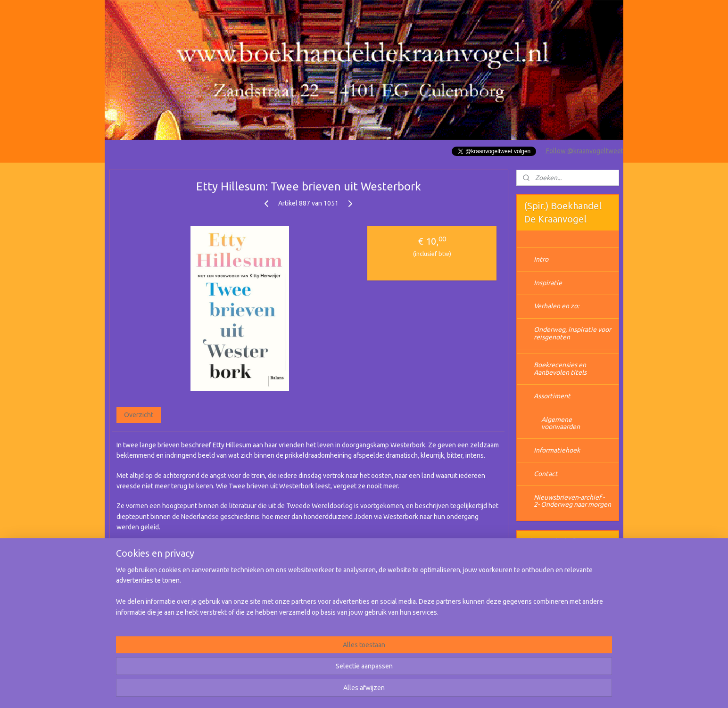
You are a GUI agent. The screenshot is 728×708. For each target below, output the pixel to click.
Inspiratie (548, 283)
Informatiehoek (557, 450)
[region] (302, 671)
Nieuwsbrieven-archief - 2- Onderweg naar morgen (572, 501)
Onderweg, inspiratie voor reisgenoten (572, 333)
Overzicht (139, 415)
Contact (546, 474)
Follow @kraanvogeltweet (584, 151)
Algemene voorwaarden (561, 423)
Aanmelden (548, 601)
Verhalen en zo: (556, 306)
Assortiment (552, 396)
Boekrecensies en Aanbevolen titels (560, 368)
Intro (541, 259)
